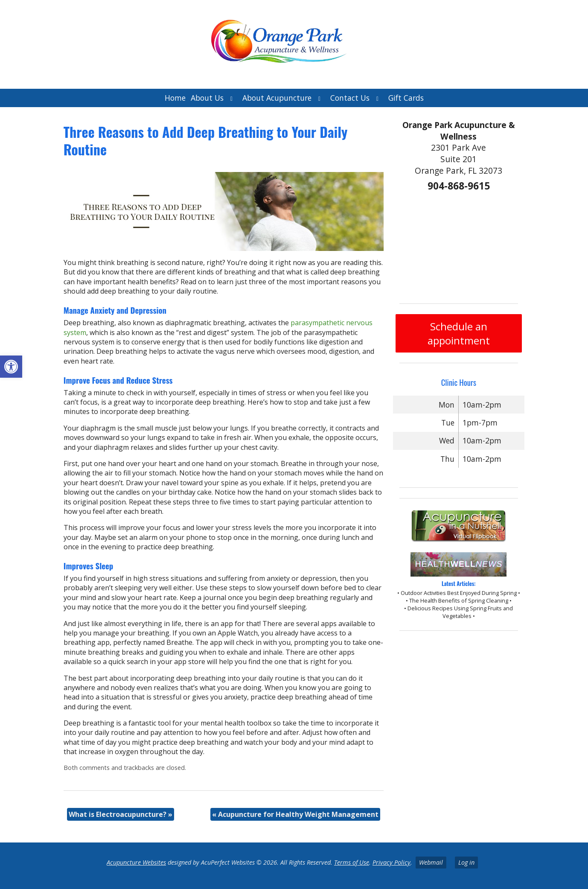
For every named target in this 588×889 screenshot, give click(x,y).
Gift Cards (406, 98)
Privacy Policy (392, 862)
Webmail (431, 862)
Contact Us (350, 98)
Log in (466, 862)
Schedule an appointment (459, 333)
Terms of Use (352, 862)
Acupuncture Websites (136, 862)
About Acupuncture (277, 98)
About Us (207, 98)
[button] (11, 367)
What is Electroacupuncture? (121, 814)
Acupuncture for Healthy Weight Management (295, 814)
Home (175, 98)
